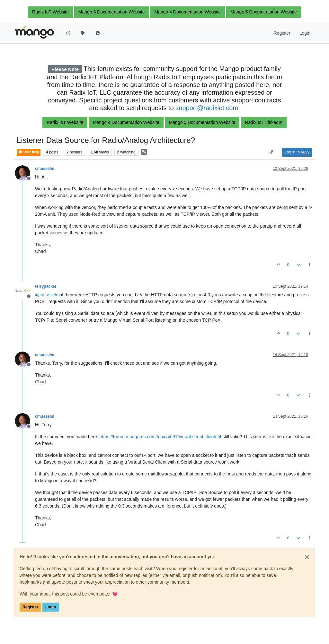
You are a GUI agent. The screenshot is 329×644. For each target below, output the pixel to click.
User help (29, 152)
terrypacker (46, 286)
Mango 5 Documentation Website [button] (264, 12)
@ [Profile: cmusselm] (47, 295)
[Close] (307, 557)
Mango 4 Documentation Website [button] (188, 12)
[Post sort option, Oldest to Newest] (271, 152)
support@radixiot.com (207, 108)
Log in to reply (297, 152)
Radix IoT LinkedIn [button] (263, 122)
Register (30, 607)
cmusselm (45, 169)
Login (51, 607)
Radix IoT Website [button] (50, 12)
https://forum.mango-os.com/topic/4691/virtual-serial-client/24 (160, 437)
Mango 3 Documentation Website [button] (112, 12)
